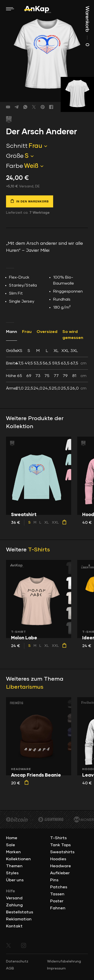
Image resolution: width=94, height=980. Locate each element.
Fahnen (58, 908)
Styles (12, 873)
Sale (11, 845)
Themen (14, 866)
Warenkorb (87, 26)
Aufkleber (60, 873)
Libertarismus (25, 687)
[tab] (47, 370)
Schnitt (17, 146)
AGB (10, 968)
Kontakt (14, 926)
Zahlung (14, 905)
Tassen (57, 894)
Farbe (15, 166)
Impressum (56, 968)
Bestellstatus (20, 912)
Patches (59, 887)
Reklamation (19, 919)
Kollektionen (18, 859)
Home (12, 838)
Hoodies (58, 859)
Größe (15, 156)
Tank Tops (60, 845)
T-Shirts (39, 550)
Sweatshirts (62, 852)
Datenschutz (17, 961)
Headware (61, 866)
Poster (57, 901)
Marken (13, 852)
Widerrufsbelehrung (64, 961)
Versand (14, 898)
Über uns (15, 880)
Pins (54, 880)
